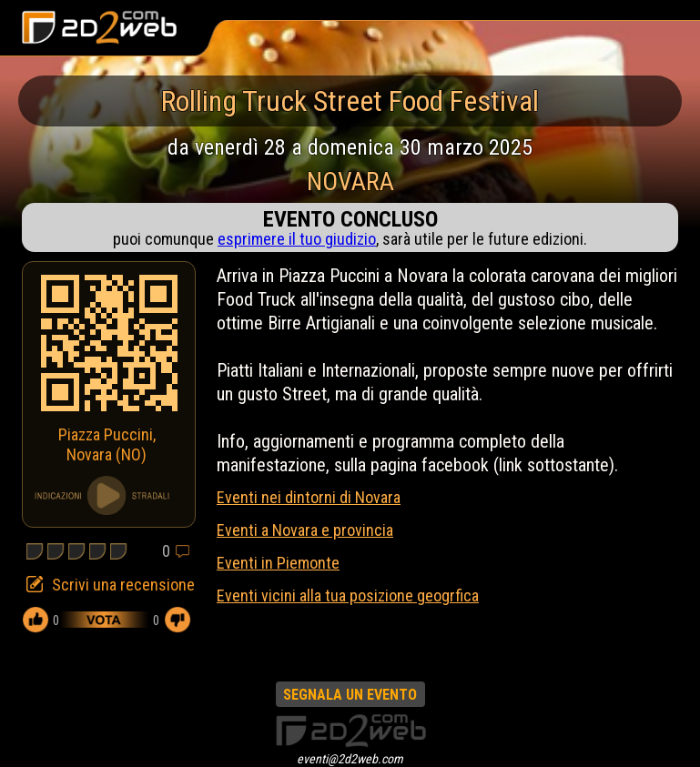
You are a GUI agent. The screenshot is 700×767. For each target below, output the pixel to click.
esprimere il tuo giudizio (297, 239)
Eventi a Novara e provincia (305, 530)
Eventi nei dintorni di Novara (309, 497)
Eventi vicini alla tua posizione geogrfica (348, 595)
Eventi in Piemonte (278, 563)
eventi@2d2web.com (350, 759)
